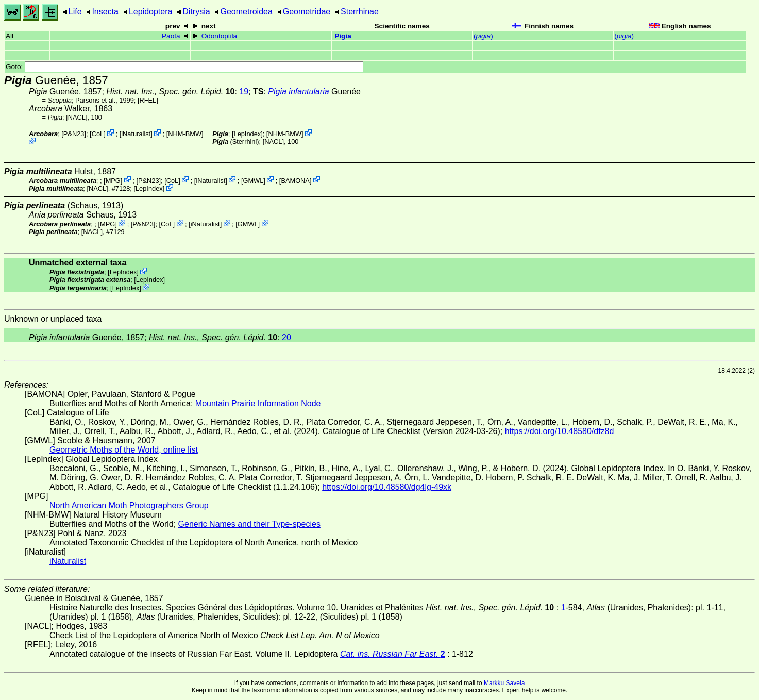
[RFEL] (148, 100)
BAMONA (295, 180)
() (483, 36)
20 (286, 337)
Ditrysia (196, 12)
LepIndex (248, 134)
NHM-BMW (185, 134)
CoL (98, 134)
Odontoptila (220, 36)
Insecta (105, 12)
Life (75, 12)
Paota (171, 36)
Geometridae (307, 12)
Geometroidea (246, 12)
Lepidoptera (151, 12)
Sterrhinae (360, 12)
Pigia (343, 36)
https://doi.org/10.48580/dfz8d (560, 431)
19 (244, 91)
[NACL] (77, 117)
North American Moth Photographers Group (129, 505)
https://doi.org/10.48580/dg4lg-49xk (387, 487)
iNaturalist (136, 134)
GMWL (253, 180)
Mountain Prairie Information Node (258, 403)
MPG (113, 180)
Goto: (184, 67)
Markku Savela (504, 683)
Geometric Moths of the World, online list (124, 450)
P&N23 (74, 134)
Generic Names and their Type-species (249, 524)
